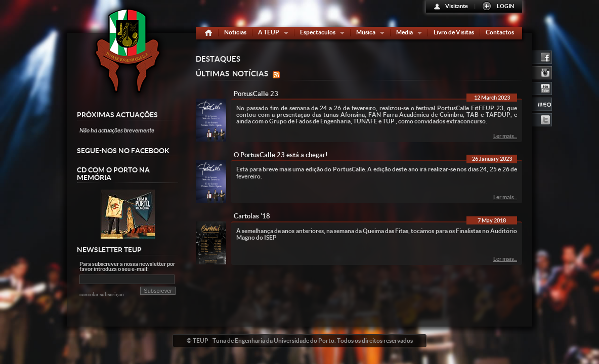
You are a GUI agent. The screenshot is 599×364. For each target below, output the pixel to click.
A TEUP (271, 34)
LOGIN (505, 6)
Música (368, 34)
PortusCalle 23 (256, 94)
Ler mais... (505, 136)
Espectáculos (320, 34)
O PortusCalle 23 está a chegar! (281, 155)
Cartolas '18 (252, 216)
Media (407, 34)
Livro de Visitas (454, 32)
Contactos (500, 32)
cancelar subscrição (102, 294)
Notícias (235, 32)
